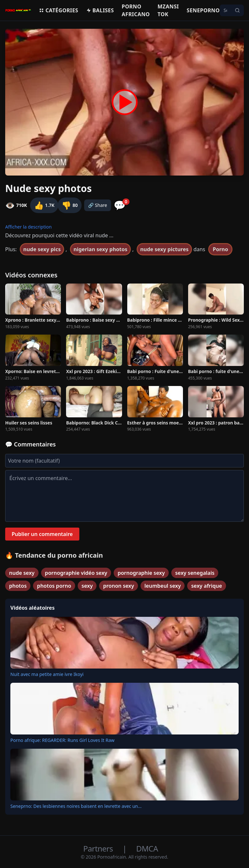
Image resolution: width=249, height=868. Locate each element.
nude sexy (22, 573)
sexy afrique (206, 586)
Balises (100, 10)
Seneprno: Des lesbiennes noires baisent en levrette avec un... (76, 806)
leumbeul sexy (163, 586)
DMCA (147, 848)
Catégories (58, 10)
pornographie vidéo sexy (76, 573)
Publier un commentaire (42, 534)
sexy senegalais (195, 573)
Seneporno (203, 10)
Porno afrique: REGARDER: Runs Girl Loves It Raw (62, 740)
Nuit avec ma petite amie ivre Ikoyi (47, 674)
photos (18, 586)
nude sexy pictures (164, 249)
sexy (87, 586)
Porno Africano (136, 10)
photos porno (54, 586)
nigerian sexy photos (100, 249)
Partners (99, 848)
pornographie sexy (141, 573)
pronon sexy (119, 586)
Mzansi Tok (168, 10)
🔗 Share (98, 205)
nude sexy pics (42, 249)
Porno (221, 249)
